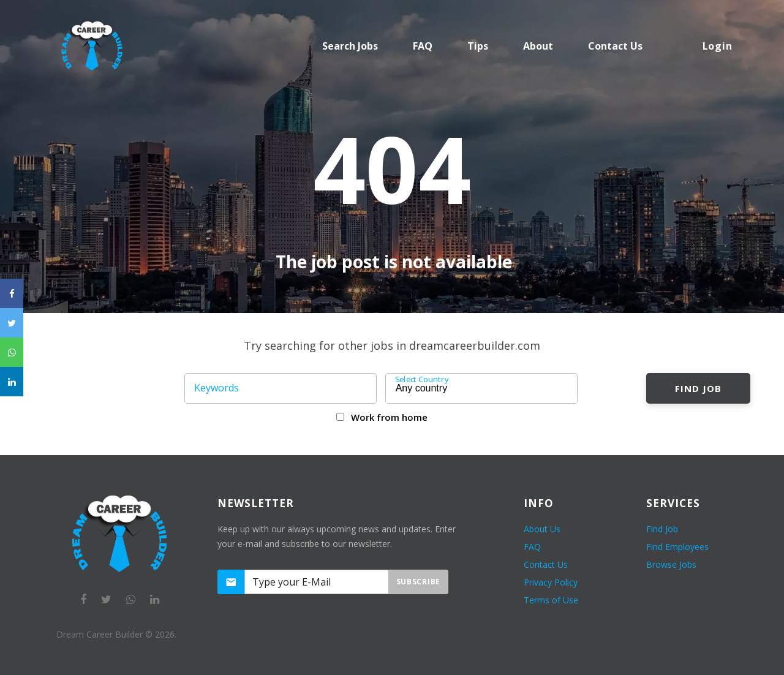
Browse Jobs (671, 564)
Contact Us (546, 564)
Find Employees (677, 547)
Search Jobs (350, 46)
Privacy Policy (551, 582)
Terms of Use (551, 600)
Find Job (698, 388)
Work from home (389, 417)
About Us (542, 529)
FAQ (423, 46)
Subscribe (418, 582)
